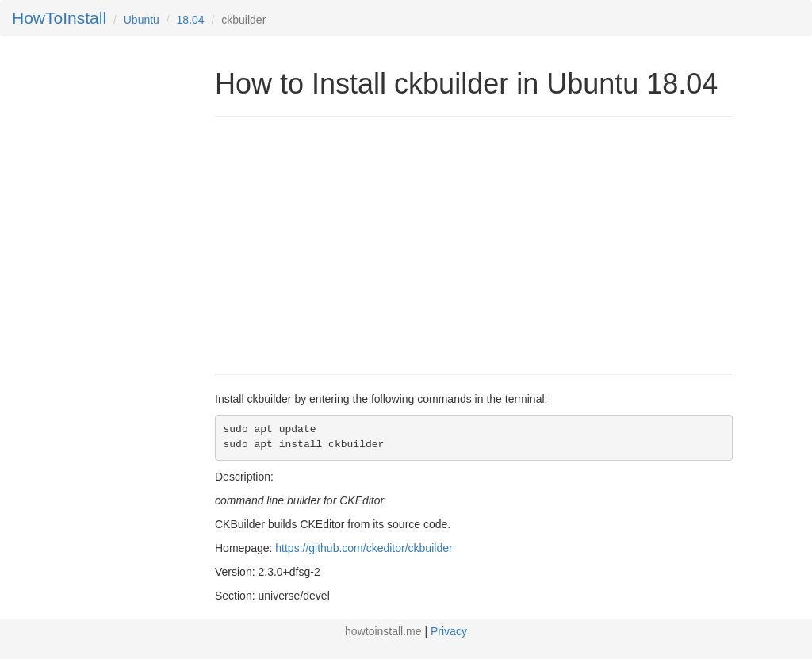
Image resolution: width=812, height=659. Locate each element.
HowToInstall (59, 18)
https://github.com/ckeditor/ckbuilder (364, 548)
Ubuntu (142, 20)
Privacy (449, 631)
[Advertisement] (348, 243)
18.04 (191, 20)
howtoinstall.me (383, 631)
